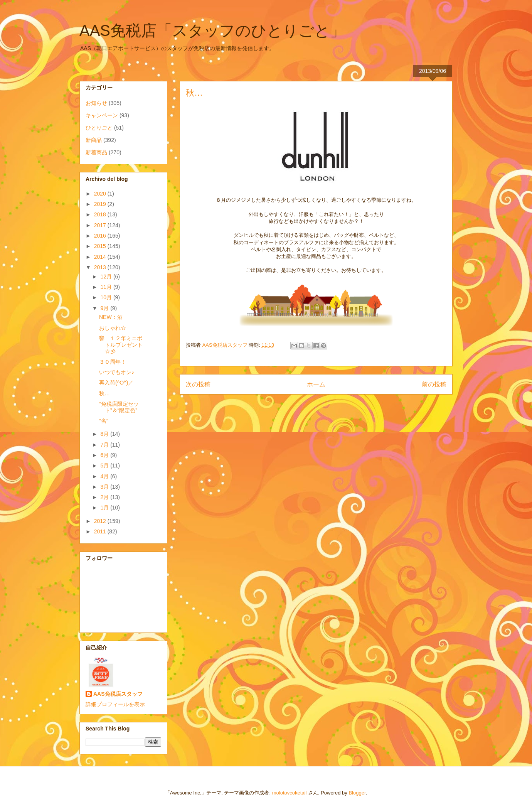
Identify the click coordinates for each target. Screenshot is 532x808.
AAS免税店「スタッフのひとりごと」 (212, 30)
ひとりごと (99, 128)
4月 (105, 476)
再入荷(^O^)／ (116, 383)
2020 (101, 194)
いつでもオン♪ (117, 372)
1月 (105, 508)
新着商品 (96, 152)
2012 (101, 521)
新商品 (94, 140)
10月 (107, 297)
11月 (107, 287)
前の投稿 (434, 384)
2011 (101, 531)
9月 (105, 308)
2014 (101, 257)
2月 (105, 497)
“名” (104, 421)
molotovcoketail (290, 793)
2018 (101, 214)
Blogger (357, 793)
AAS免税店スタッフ (118, 694)
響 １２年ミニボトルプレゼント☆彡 (121, 345)
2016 (101, 236)
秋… (104, 393)
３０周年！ (113, 362)
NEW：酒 (111, 317)
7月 (105, 445)
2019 (101, 204)
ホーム (316, 384)
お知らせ (96, 103)
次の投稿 (198, 384)
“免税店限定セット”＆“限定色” (119, 407)
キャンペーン (102, 115)
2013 (101, 267)
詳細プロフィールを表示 (115, 704)
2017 (101, 225)
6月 (105, 455)
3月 (105, 487)
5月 (105, 466)
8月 (105, 434)
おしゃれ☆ (113, 328)
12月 (107, 277)
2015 (101, 246)
